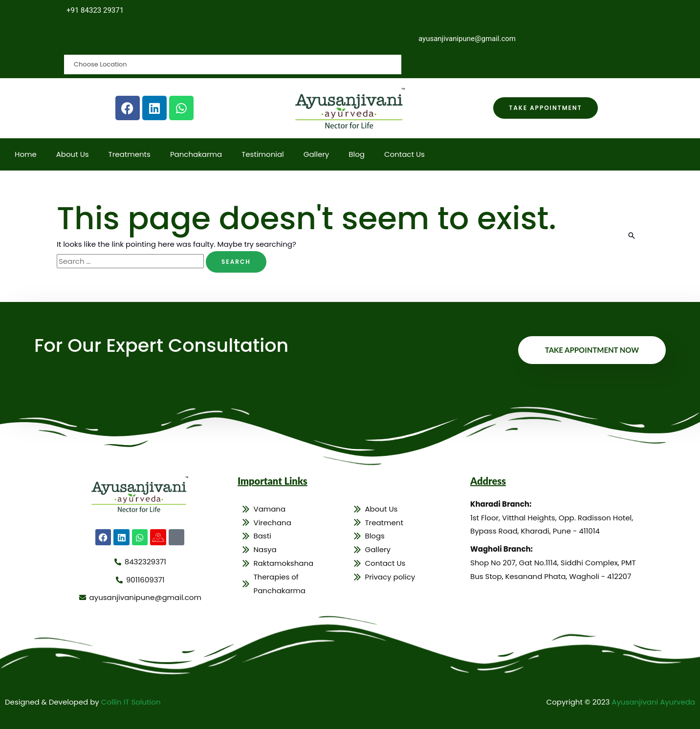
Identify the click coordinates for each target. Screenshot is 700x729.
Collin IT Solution (131, 702)
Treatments (130, 154)
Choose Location (104, 38)
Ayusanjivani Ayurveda (653, 702)
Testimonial (263, 154)
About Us (73, 154)
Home (26, 154)
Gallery (317, 154)
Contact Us (405, 154)
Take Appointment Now (592, 350)
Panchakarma (196, 154)
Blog (357, 154)
